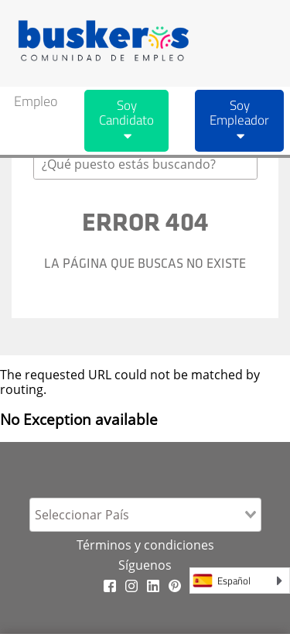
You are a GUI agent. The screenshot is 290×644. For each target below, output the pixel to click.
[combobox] (145, 164)
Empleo (36, 101)
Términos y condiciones (145, 545)
